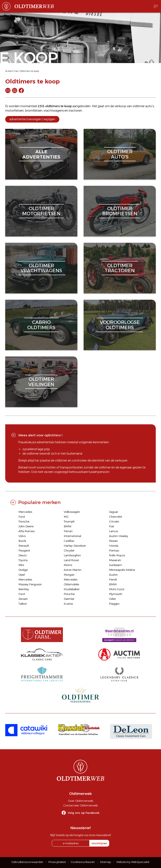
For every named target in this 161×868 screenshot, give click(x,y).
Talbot (23, 604)
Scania (68, 604)
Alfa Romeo (27, 531)
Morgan (69, 575)
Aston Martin (73, 570)
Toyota (23, 560)
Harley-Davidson (75, 546)
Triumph (69, 521)
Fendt (113, 579)
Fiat (112, 526)
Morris (68, 565)
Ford (22, 517)
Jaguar (114, 512)
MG (66, 517)
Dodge (23, 570)
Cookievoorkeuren (83, 862)
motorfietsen (14, 111)
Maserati (115, 560)
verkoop (120, 106)
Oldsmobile (71, 584)
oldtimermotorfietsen (41, 211)
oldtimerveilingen (41, 382)
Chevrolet (116, 517)
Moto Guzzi (117, 589)
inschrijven (99, 843)
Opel (22, 575)
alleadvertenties (41, 154)
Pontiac (114, 550)
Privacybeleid (57, 862)
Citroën (114, 521)
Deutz (23, 555)
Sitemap (106, 862)
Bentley (24, 589)
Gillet (112, 599)
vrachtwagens (54, 111)
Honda (114, 546)
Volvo (22, 536)
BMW (68, 526)
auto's (150, 106)
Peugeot (24, 550)
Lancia (113, 531)
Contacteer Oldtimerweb (80, 805)
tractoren (75, 111)
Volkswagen (72, 512)
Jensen (23, 599)
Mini (21, 565)
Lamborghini (72, 555)
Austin (113, 575)
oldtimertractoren (120, 268)
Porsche (24, 521)
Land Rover (71, 560)
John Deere (26, 526)
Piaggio (114, 604)
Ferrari (68, 531)
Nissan (113, 541)
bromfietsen (34, 111)
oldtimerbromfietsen (120, 211)
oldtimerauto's (120, 154)
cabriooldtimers (41, 325)
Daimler (69, 599)
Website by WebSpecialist (133, 862)
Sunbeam (116, 565)
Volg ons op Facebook (84, 813)
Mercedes (25, 512)
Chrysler (69, 550)
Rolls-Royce (117, 555)
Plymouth (116, 594)
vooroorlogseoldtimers (120, 325)
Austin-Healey (119, 536)
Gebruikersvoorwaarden (27, 862)
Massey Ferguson (30, 584)
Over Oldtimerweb (80, 801)
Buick (22, 541)
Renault (24, 546)
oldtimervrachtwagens (41, 268)
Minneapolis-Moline (122, 570)
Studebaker (72, 589)
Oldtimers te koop (29, 71)
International (72, 536)
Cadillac (69, 541)
